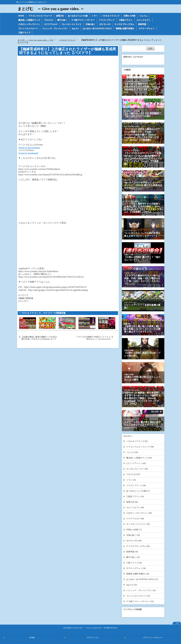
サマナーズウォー (148, 29)
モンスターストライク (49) (138, 524)
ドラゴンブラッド (107, 20)
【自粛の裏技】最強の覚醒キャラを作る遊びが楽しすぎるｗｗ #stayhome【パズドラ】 (39, 339)
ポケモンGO (105, 25)
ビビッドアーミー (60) (136, 464)
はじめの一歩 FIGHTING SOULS (98, 29)
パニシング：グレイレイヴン (55, 29)
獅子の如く (63, 20)
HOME (21, 16)
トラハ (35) (131, 480)
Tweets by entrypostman (29, 148)
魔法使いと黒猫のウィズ (29, 20)
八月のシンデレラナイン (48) (139, 513)
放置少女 (60, 16)
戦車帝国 (143, 25)
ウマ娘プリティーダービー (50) (140, 600)
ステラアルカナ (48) (135, 518)
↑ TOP (177, 622)
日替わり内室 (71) (134, 529)
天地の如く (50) (133, 535)
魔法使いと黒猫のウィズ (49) (139, 458)
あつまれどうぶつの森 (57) (138, 491)
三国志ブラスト (126, 20)
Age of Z (76, 29)
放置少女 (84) (132, 502)
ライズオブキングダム (125, 25)
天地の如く (91, 25)
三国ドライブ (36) (134, 562)
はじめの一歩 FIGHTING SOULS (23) (142, 578)
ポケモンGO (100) (134, 540)
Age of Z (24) (132, 584)
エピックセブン (144, 20)
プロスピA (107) (133, 475)
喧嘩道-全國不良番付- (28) (138, 573)
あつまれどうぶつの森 (78, 16)
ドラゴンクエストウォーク (40, 16)
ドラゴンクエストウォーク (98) (140, 447)
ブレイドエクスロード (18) (138, 595)
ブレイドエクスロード (28, 29)
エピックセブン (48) (135, 507)
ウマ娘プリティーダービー (83, 20)
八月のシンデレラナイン (29, 25)
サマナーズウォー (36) (136, 567)
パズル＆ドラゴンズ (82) (137, 442)
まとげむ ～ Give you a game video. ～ (52, 9)
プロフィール (92, 636)
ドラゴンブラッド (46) (136, 486)
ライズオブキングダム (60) (138, 545)
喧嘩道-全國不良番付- (126, 29)
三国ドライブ (24, 33)
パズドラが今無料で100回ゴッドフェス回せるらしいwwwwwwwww (93, 339)
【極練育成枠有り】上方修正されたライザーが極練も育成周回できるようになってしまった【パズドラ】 (68, 52)
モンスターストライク (72, 25)
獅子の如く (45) (133, 556)
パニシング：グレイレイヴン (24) (141, 589)
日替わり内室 (130, 16)
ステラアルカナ (51, 25)
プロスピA (49, 20)
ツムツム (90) (132, 453)
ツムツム (144, 16)
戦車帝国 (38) (132, 551)
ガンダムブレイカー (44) (137, 469)
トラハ (95, 16)
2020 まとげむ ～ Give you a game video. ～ (88, 626)
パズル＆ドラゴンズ (111, 16)
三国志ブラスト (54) (135, 496)
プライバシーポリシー (153, 636)
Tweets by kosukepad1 (29, 154)
